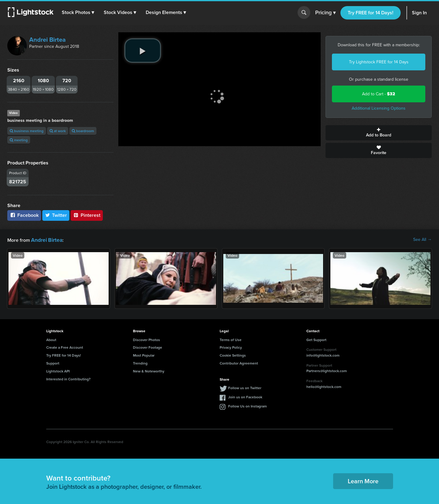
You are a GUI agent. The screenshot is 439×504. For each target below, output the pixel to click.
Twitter (56, 215)
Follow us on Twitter (245, 387)
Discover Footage (148, 347)
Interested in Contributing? (68, 378)
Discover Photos (146, 339)
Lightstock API (58, 370)
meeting (19, 140)
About (51, 339)
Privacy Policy (231, 347)
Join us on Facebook (245, 396)
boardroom (83, 131)
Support (53, 363)
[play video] (143, 51)
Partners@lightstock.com (327, 370)
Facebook (24, 215)
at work (58, 131)
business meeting (27, 131)
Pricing (325, 13)
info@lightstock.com (323, 355)
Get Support (316, 339)
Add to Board (379, 133)
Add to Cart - (379, 94)
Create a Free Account (65, 347)
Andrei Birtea (47, 40)
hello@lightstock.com (324, 386)
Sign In (419, 13)
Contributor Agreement (239, 363)
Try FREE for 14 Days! (371, 13)
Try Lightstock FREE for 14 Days (379, 62)
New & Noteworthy (149, 370)
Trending (140, 363)
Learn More (363, 480)
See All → (422, 240)
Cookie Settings (233, 355)
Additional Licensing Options (379, 108)
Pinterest (87, 215)
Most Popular (144, 355)
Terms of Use (231, 339)
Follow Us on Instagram (247, 405)
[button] (79, 12)
